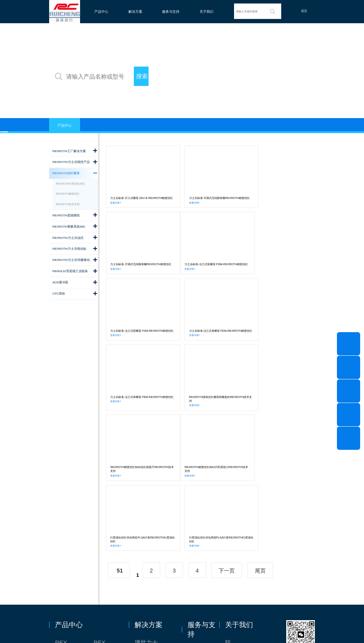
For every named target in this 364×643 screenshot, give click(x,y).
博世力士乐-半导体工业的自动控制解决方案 (154, 512)
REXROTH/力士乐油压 (69, 553)
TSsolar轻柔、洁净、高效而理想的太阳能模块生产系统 (154, 539)
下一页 (227, 441)
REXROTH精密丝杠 (68, 194)
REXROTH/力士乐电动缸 (108, 539)
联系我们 (237, 512)
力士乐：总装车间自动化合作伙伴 (154, 553)
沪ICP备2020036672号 (214, 625)
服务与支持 (171, 12)
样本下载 (199, 549)
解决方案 (135, 12)
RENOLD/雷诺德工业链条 (69, 580)
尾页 (260, 441)
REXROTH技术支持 (68, 204)
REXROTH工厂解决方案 (69, 512)
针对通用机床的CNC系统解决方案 (154, 526)
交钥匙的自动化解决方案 (154, 567)
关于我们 (207, 12)
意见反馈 (199, 522)
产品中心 (101, 12)
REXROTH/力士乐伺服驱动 (108, 553)
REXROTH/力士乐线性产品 (108, 512)
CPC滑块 (67, 567)
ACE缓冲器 (108, 567)
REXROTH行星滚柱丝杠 (71, 184)
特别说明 (237, 539)
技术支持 (199, 535)
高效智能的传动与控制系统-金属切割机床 (154, 580)
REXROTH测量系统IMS (69, 539)
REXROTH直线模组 (108, 526)
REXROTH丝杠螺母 (69, 526)
